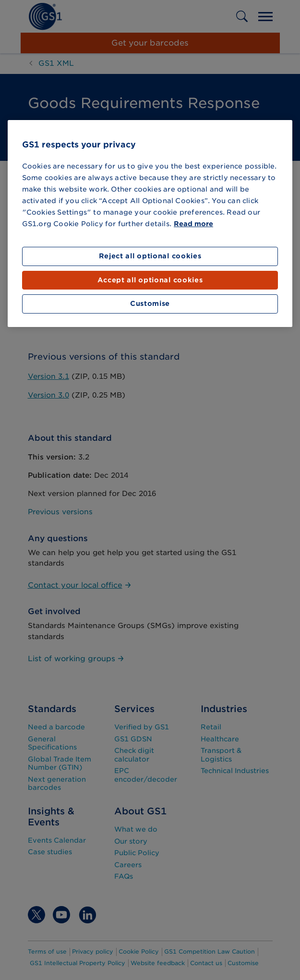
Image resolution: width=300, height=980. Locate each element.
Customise (150, 303)
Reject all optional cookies (150, 256)
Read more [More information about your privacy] (193, 224)
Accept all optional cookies (150, 280)
